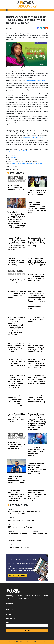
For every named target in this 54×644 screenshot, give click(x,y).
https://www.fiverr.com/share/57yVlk (35, 80)
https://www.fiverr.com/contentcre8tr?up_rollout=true (27, 163)
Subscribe (27, 630)
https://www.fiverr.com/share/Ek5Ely (33, 137)
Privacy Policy (10, 609)
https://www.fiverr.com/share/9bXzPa (17, 151)
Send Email (13, 158)
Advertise (9, 612)
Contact (8, 614)
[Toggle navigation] (7, 10)
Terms (8, 607)
